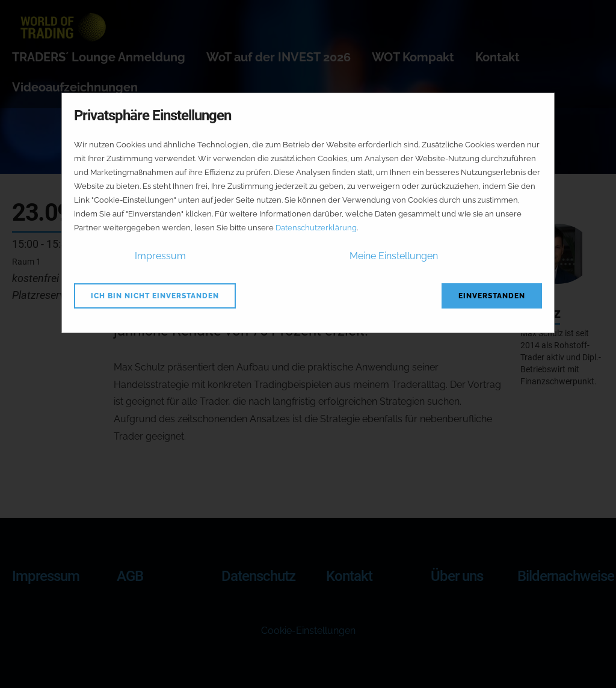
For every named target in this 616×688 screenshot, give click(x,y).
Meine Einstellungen (394, 256)
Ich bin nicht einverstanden (155, 296)
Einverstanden (492, 296)
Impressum (160, 256)
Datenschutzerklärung (316, 228)
